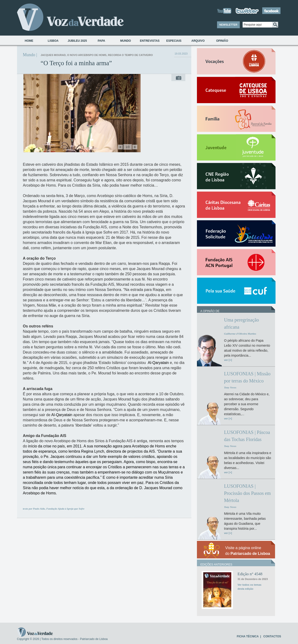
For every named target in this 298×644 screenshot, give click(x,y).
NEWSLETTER (228, 25)
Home (29, 41)
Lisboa (53, 41)
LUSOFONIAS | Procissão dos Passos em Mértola (247, 493)
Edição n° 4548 (250, 574)
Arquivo (198, 41)
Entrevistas (150, 41)
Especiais (174, 41)
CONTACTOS (272, 636)
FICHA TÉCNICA (248, 636)
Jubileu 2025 (77, 41)
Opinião (222, 41)
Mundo (126, 41)
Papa (102, 41)
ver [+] (228, 360)
